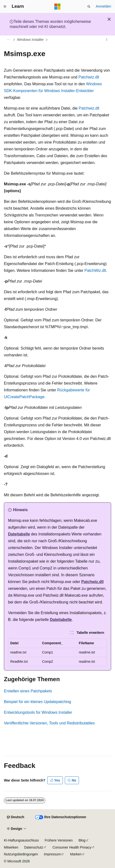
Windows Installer (30, 40)
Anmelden (103, 6)
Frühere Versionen (59, 840)
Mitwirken (11, 847)
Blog (82, 840)
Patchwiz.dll (89, 77)
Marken (76, 854)
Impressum (52, 854)
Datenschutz (34, 847)
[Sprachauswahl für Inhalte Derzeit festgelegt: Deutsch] (15, 817)
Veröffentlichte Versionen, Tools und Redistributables (49, 723)
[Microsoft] (57, 7)
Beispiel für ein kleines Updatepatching (38, 702)
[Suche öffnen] (89, 7)
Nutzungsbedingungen (21, 854)
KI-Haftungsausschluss (21, 840)
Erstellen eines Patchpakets (28, 691)
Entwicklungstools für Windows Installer (38, 712)
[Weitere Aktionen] (107, 40)
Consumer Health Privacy (72, 847)
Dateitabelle (19, 534)
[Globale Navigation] (5, 7)
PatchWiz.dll (95, 271)
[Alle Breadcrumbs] (8, 40)
